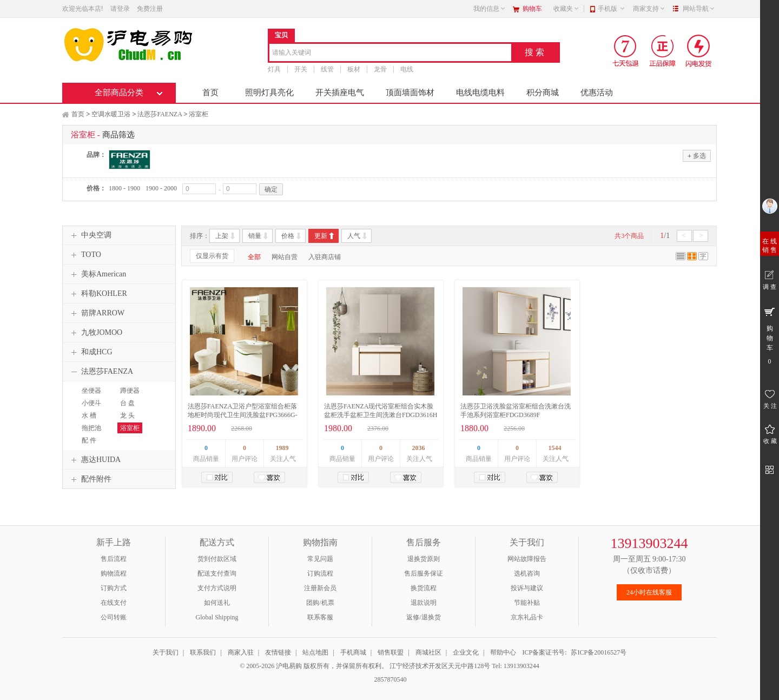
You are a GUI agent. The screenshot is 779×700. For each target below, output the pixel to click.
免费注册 (150, 9)
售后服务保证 (424, 573)
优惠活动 (597, 93)
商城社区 (428, 652)
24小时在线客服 (649, 592)
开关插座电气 (340, 93)
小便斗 (91, 403)
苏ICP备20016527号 (599, 652)
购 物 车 (770, 335)
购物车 (532, 9)
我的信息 (490, 9)
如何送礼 (217, 603)
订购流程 (320, 573)
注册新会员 (320, 588)
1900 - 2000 (161, 188)
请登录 (120, 9)
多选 (697, 156)
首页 (210, 93)
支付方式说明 (217, 588)
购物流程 (114, 573)
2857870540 (390, 679)
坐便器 (91, 391)
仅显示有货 (212, 256)
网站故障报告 (527, 559)
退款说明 (424, 603)
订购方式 (114, 588)
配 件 (89, 440)
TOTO (85, 255)
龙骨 (380, 69)
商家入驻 (241, 652)
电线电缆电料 (480, 93)
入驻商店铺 (325, 257)
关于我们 (166, 652)
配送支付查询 (217, 573)
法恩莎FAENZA (160, 114)
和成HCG (90, 352)
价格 (288, 236)
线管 (327, 69)
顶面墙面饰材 (410, 93)
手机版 (612, 9)
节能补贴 (527, 603)
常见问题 (320, 559)
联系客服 (320, 617)
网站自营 (285, 257)
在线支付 (114, 603)
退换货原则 (424, 559)
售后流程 (114, 559)
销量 (255, 236)
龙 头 (127, 415)
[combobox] (390, 53)
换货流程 (424, 588)
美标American (97, 274)
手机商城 (353, 652)
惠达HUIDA (94, 460)
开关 (301, 69)
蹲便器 (130, 391)
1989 (282, 448)
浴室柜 (199, 114)
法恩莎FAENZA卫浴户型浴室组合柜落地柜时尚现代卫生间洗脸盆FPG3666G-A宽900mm (243, 415)
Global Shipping (217, 617)
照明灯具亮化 (269, 93)
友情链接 (278, 652)
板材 (354, 69)
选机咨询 (527, 573)
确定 (271, 189)
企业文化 (466, 652)
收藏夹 (566, 9)
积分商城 (543, 93)
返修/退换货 (423, 617)
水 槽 (89, 415)
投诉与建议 (527, 588)
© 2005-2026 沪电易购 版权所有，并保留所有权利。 (314, 666)
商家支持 (649, 9)
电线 (407, 69)
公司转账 (114, 617)
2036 (419, 448)
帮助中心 (503, 652)
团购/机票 (320, 603)
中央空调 (90, 235)
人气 (354, 236)
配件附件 (90, 479)
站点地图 (315, 652)
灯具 (274, 69)
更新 (321, 236)
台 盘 (127, 403)
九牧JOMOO (95, 333)
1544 (555, 448)
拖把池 (91, 428)
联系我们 (203, 652)
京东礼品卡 (527, 617)
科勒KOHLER (98, 294)
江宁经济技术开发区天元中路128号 (441, 666)
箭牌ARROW (96, 313)
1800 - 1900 (124, 188)
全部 (254, 257)
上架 (222, 236)
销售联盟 (391, 652)
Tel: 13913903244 (516, 666)
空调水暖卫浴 (111, 114)
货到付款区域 (217, 559)
